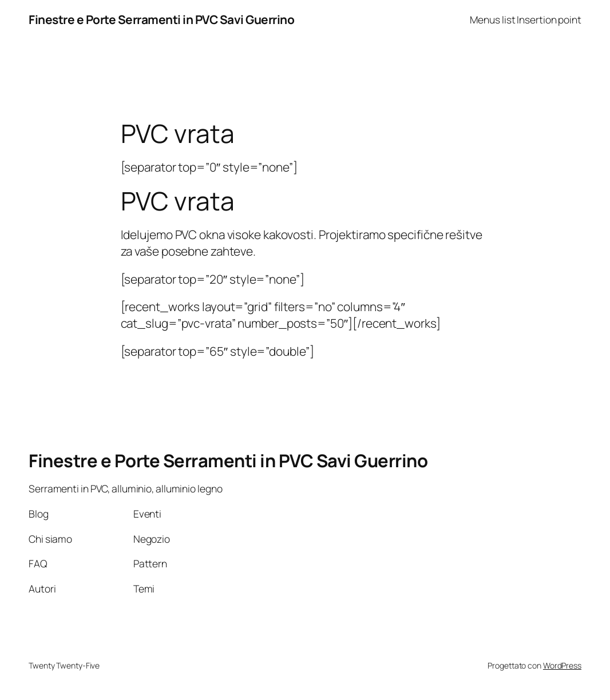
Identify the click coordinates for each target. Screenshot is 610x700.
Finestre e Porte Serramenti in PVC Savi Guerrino (161, 19)
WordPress (562, 665)
